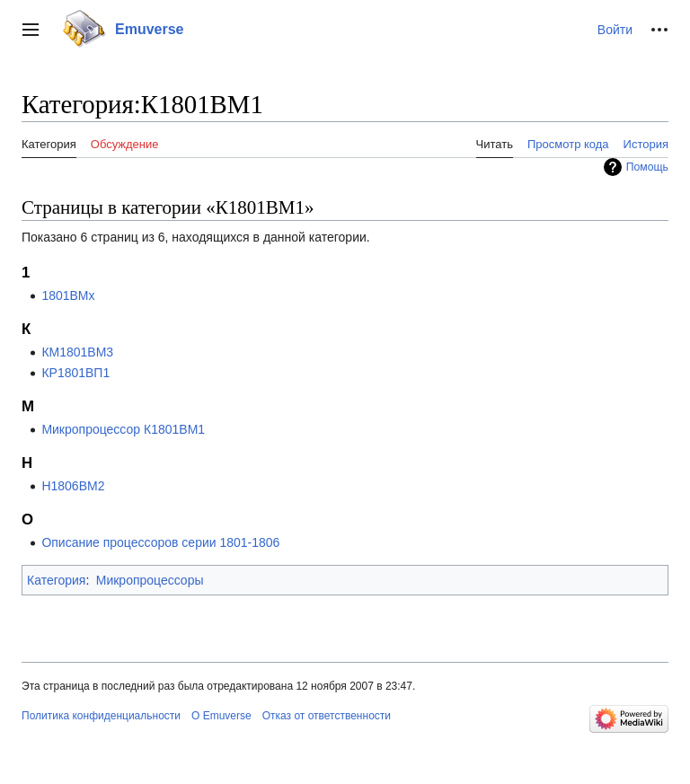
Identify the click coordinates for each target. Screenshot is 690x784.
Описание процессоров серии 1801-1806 (160, 542)
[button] (31, 30)
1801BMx (68, 295)
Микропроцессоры (150, 580)
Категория (56, 580)
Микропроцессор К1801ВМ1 (123, 429)
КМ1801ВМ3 (77, 352)
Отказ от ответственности (327, 716)
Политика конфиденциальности (101, 716)
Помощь (647, 167)
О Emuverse (221, 716)
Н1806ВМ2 (73, 486)
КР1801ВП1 (75, 373)
